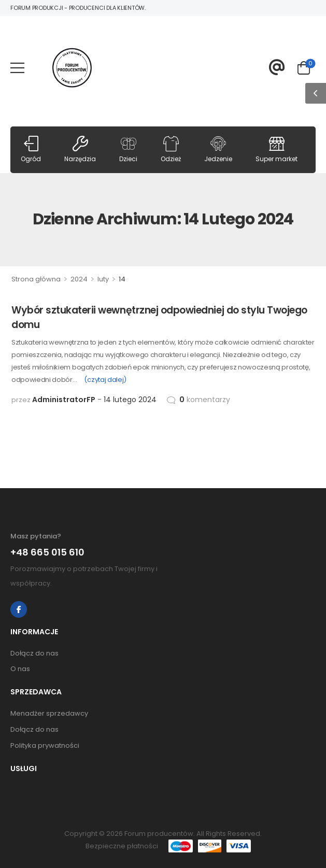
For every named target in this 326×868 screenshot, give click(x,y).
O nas (20, 669)
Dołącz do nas (34, 653)
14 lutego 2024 (130, 400)
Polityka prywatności (45, 745)
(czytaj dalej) (105, 380)
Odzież (171, 150)
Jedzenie (218, 150)
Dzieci (128, 150)
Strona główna (36, 279)
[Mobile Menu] (17, 68)
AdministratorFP (64, 400)
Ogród (31, 150)
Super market (277, 150)
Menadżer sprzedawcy (49, 713)
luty (103, 279)
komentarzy (205, 400)
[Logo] (72, 68)
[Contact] (277, 68)
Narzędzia (80, 150)
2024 (79, 279)
